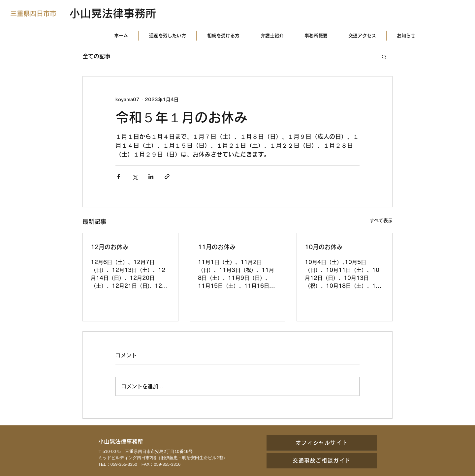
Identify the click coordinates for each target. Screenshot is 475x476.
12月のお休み (110, 247)
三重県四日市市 (33, 14)
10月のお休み (324, 247)
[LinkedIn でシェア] (151, 177)
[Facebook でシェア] (119, 177)
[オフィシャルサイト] (322, 443)
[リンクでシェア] (167, 177)
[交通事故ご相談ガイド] (322, 461)
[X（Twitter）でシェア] (135, 177)
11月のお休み (217, 247)
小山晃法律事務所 (113, 13)
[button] (384, 56)
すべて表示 (381, 221)
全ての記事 (96, 56)
